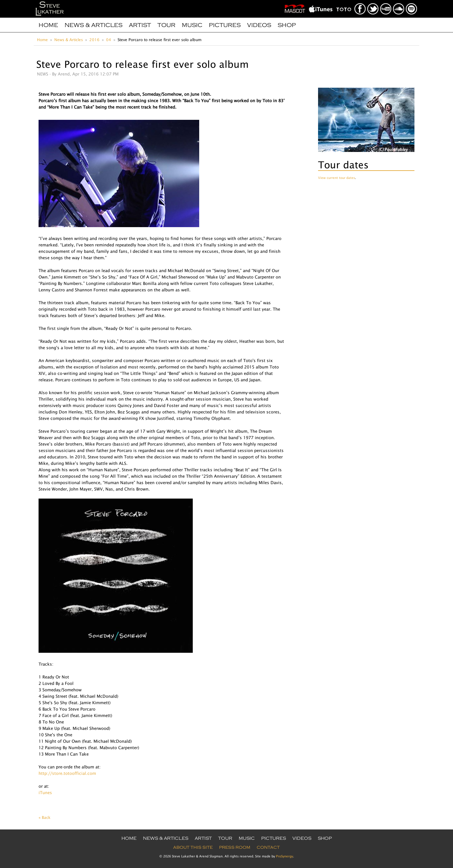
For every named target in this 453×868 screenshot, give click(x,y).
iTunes (45, 793)
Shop (287, 25)
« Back (44, 817)
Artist (140, 25)
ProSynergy (284, 856)
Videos (259, 25)
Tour (166, 25)
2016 (94, 40)
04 (109, 40)
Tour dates (343, 165)
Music (192, 25)
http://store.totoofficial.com (67, 773)
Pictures (225, 25)
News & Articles (93, 25)
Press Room (235, 847)
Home (48, 25)
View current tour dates (337, 178)
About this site (193, 847)
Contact (268, 847)
